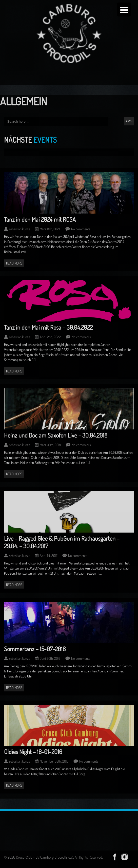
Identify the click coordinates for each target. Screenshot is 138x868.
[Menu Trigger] (124, 10)
